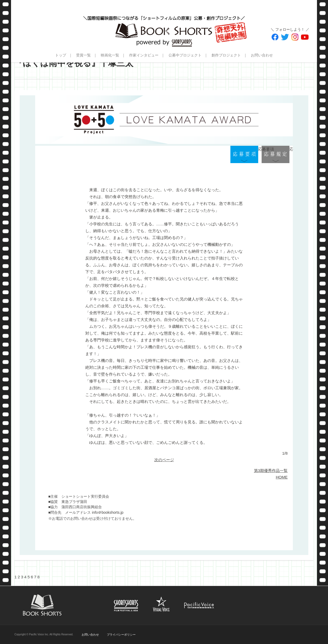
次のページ (164, 460)
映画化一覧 (110, 55)
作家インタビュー (144, 55)
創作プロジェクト (226, 55)
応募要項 (244, 155)
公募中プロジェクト (185, 55)
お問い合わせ (262, 55)
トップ (61, 55)
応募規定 (276, 155)
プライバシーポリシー (121, 635)
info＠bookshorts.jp (108, 512)
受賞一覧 (83, 55)
